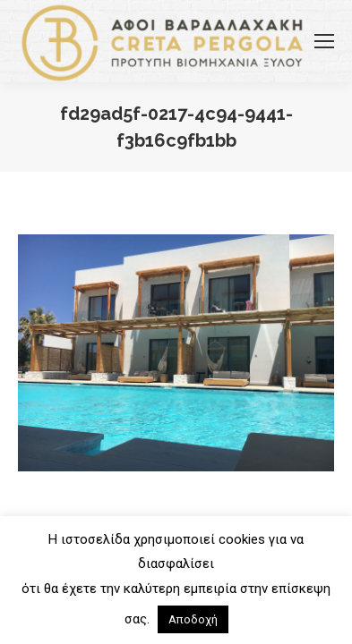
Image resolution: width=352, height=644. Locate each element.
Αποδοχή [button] (193, 619)
